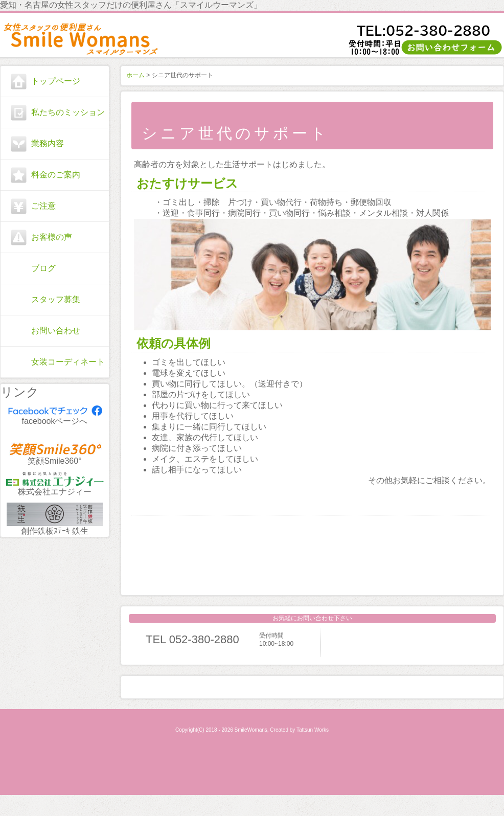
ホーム (135, 75)
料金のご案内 (56, 175)
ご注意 (43, 206)
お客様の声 (52, 237)
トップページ (56, 81)
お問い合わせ (56, 331)
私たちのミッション (68, 112)
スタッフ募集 (56, 299)
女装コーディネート (68, 362)
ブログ (43, 268)
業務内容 (48, 143)
